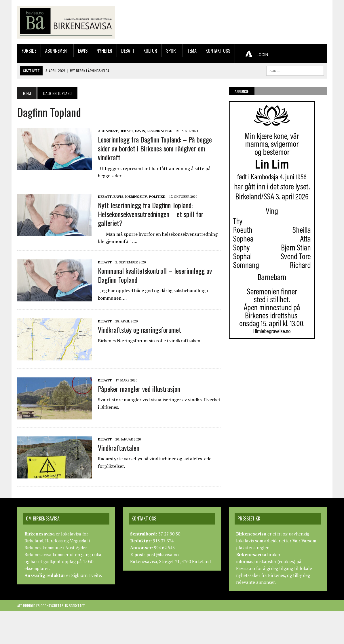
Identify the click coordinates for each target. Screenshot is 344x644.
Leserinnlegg (159, 131)
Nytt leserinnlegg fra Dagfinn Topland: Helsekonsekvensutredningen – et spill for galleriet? (151, 214)
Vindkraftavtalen (119, 448)
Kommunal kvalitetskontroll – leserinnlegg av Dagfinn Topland (155, 275)
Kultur (150, 51)
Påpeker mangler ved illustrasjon (139, 389)
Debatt (128, 51)
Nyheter (104, 51)
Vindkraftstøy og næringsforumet (139, 330)
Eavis (83, 51)
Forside (29, 51)
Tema (192, 51)
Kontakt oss (218, 51)
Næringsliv (136, 196)
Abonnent (108, 131)
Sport (172, 51)
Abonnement (57, 51)
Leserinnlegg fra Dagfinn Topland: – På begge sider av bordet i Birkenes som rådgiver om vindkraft (155, 148)
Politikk (157, 196)
